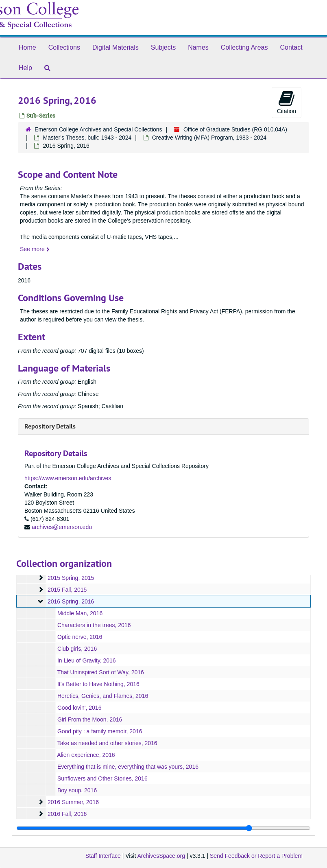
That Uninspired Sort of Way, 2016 (101, 672)
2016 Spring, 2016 (71, 601)
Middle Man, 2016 (80, 613)
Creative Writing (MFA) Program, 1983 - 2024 (209, 138)
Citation (287, 102)
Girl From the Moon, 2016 (90, 719)
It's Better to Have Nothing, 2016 (98, 684)
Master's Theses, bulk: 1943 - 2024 (87, 138)
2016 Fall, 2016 (67, 814)
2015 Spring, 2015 (71, 578)
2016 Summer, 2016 (73, 802)
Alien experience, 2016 (86, 755)
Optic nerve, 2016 (80, 637)
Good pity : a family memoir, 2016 (100, 731)
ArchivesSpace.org (161, 856)
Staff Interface (103, 856)
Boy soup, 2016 (77, 790)
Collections (64, 47)
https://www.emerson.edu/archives (68, 478)
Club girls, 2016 (77, 649)
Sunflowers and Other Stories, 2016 (102, 778)
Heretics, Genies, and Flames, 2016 (103, 696)
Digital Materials (116, 47)
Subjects (163, 47)
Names (198, 47)
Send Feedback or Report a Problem (256, 856)
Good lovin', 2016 (80, 708)
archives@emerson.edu (62, 527)
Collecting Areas (244, 47)
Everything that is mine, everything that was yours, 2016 (128, 767)
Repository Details (50, 426)
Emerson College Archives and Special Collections (98, 129)
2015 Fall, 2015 (67, 590)
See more (35, 249)
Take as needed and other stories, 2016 (107, 743)
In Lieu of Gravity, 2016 (87, 660)
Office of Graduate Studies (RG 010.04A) (235, 129)
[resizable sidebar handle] (163, 828)
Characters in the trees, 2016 (94, 625)
